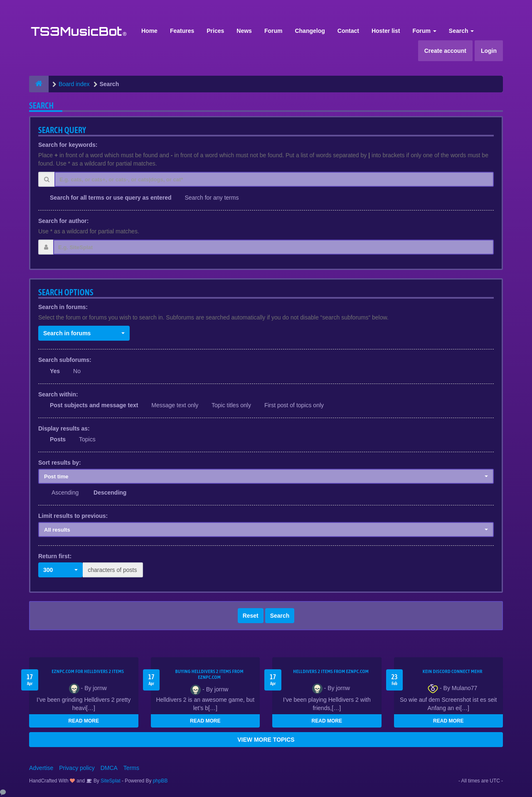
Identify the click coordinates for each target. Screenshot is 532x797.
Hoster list (386, 31)
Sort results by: (60, 463)
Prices (215, 31)
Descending (110, 493)
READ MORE (84, 721)
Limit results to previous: (73, 516)
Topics (87, 439)
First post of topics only (294, 405)
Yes (55, 371)
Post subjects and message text (94, 405)
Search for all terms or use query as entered (111, 198)
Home (149, 31)
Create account (445, 51)
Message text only (175, 405)
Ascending (65, 493)
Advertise (41, 768)
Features (182, 31)
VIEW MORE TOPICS (266, 740)
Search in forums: (63, 307)
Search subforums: (65, 360)
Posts (58, 439)
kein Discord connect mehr (453, 671)
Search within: (58, 394)
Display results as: (64, 428)
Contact (348, 31)
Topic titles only (231, 405)
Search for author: (63, 221)
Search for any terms (212, 198)
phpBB (160, 781)
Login (489, 51)
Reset (251, 616)
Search (462, 31)
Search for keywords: (68, 145)
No (77, 371)
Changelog (310, 31)
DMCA (109, 768)
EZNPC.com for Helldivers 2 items (88, 671)
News (244, 31)
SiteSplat (110, 781)
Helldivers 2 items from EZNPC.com (331, 671)
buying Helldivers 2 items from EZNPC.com (209, 674)
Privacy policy (77, 768)
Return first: (55, 556)
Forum (273, 31)
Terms (131, 768)
